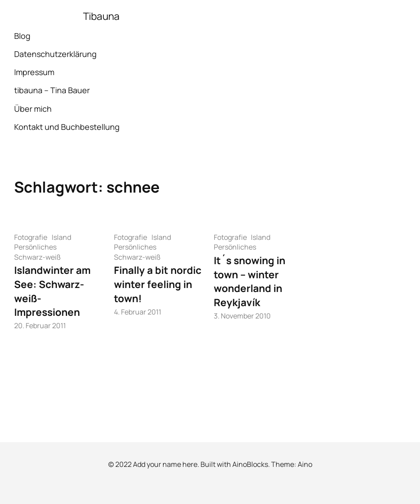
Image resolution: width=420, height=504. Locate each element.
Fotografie (31, 237)
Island (61, 237)
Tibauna (101, 16)
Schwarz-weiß (38, 257)
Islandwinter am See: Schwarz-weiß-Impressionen (52, 291)
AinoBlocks (250, 464)
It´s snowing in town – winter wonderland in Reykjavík (250, 281)
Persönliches (35, 247)
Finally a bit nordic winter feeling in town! (158, 284)
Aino (305, 464)
